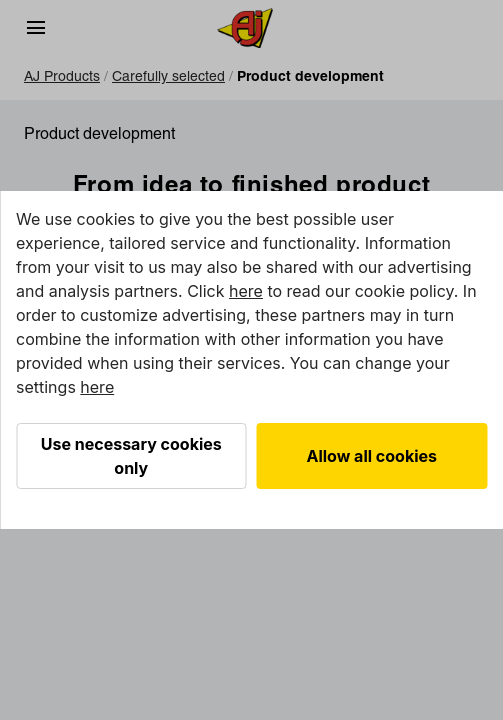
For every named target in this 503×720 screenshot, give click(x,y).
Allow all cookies (372, 456)
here (246, 291)
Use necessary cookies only (131, 456)
